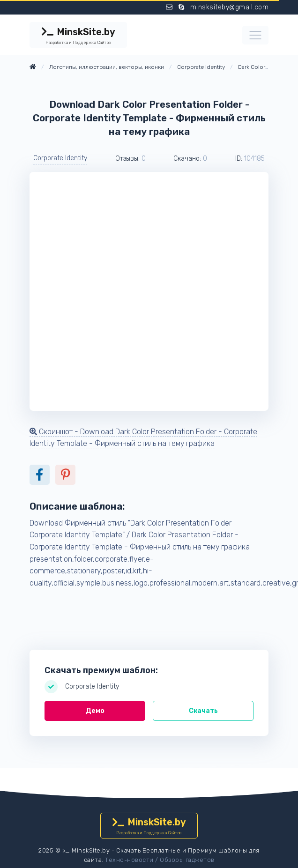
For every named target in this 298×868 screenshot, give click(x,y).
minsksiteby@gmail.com (230, 7)
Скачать (203, 711)
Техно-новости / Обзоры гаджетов (160, 860)
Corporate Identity (60, 158)
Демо (95, 711)
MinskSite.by (78, 36)
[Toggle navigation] (255, 35)
